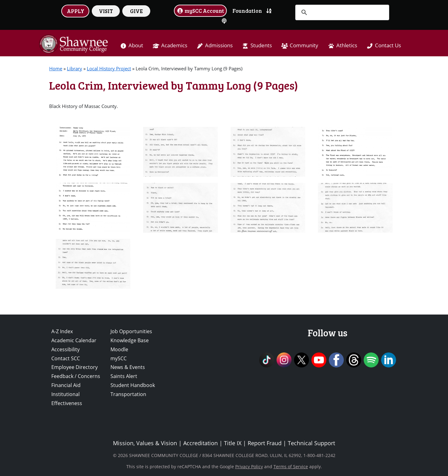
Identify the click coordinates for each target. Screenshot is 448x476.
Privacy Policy (249, 467)
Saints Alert (124, 376)
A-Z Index (62, 331)
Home (56, 68)
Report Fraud (265, 443)
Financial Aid (66, 385)
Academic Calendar (74, 340)
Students (261, 45)
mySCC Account (200, 11)
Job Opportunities (131, 331)
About (136, 45)
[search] (341, 12)
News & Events (128, 367)
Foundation (247, 11)
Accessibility (65, 349)
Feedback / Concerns (76, 376)
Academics (174, 45)
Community (304, 45)
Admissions (219, 45)
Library (75, 68)
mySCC (119, 358)
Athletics (347, 45)
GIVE (136, 11)
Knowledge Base (130, 340)
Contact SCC (66, 358)
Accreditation (201, 443)
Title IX (233, 443)
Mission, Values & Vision (145, 443)
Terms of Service (291, 467)
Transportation (128, 394)
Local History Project (109, 68)
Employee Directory (75, 367)
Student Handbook (133, 385)
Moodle (119, 349)
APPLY (76, 11)
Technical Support (311, 443)
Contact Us (388, 45)
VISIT (106, 11)
